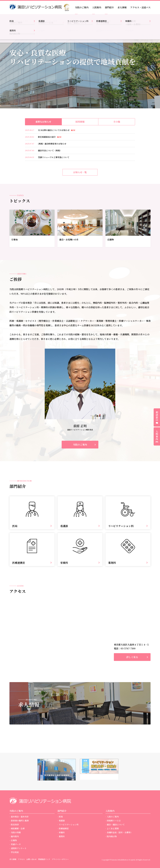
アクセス (21, 859)
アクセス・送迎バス (140, 7)
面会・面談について (116, 824)
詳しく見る (132, 657)
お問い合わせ (31, 859)
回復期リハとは (114, 821)
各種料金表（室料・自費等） (120, 832)
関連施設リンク (44, 859)
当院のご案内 (80, 445)
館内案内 (15, 836)
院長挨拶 (15, 824)
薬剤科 (62, 836)
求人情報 (122, 7)
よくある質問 (113, 828)
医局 (61, 817)
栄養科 (62, 832)
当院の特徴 (16, 832)
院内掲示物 (112, 836)
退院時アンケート (19, 848)
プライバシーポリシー (60, 859)
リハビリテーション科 (69, 824)
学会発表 (15, 852)
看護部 (62, 821)
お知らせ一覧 (80, 172)
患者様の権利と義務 (20, 821)
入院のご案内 (113, 817)
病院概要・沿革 (18, 828)
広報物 (14, 840)
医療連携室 (64, 828)
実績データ (16, 844)
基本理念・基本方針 (20, 817)
